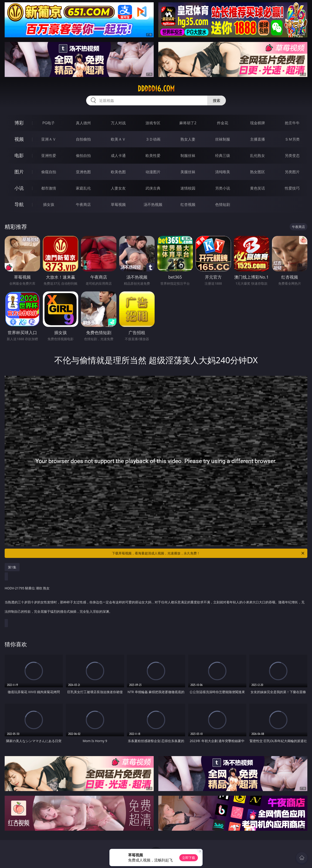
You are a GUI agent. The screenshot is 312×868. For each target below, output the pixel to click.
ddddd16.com (156, 89)
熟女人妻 (188, 139)
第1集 (12, 567)
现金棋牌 (258, 123)
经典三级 (223, 156)
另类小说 (223, 188)
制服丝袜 (188, 156)
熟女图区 (258, 172)
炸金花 (223, 123)
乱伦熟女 (258, 156)
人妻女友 (118, 188)
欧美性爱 (153, 156)
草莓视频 (118, 204)
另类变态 (292, 156)
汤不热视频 (153, 204)
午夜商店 (83, 204)
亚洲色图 (83, 172)
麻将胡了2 (188, 123)
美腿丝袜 (188, 172)
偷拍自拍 (83, 156)
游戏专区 (153, 123)
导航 (19, 204)
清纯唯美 (223, 172)
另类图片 (292, 172)
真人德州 (83, 123)
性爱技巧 (292, 188)
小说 (19, 188)
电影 (19, 155)
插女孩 (49, 204)
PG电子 (49, 123)
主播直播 (258, 139)
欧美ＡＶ (118, 139)
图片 (19, 172)
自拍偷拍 (83, 139)
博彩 (19, 123)
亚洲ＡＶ (49, 139)
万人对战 (118, 123)
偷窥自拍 (49, 172)
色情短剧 (223, 204)
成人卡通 (118, 156)
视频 (19, 139)
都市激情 (49, 188)
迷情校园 (188, 188)
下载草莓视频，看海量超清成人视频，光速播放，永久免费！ (209, 553)
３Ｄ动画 (153, 139)
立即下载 (189, 858)
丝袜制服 (223, 139)
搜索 (217, 100)
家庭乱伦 (83, 188)
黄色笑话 (258, 188)
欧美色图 (118, 172)
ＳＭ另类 (292, 139)
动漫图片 (153, 172)
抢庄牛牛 (292, 123)
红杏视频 (188, 204)
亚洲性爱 (49, 156)
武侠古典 (153, 188)
